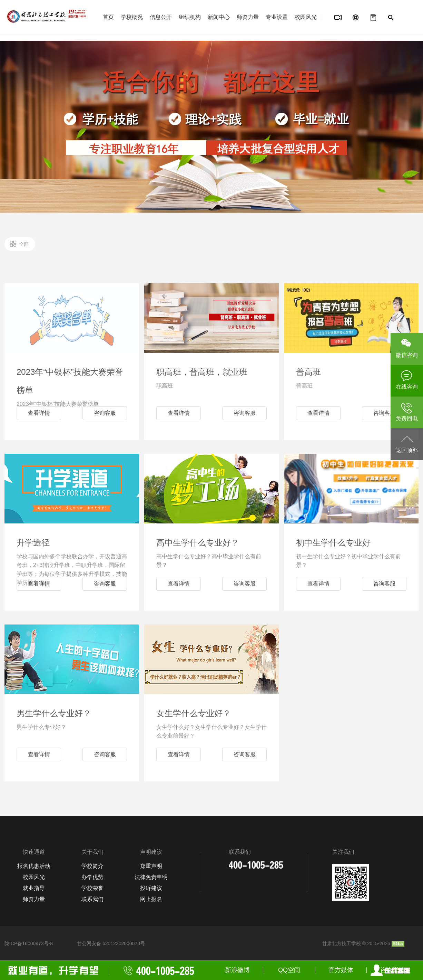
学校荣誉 (92, 888)
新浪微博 (237, 970)
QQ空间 (289, 970)
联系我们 (92, 899)
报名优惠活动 (34, 866)
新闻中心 (219, 17)
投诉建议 (151, 888)
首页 (108, 17)
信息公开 (161, 17)
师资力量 (248, 17)
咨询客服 (105, 413)
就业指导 (34, 888)
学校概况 (132, 17)
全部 (24, 244)
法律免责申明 (151, 877)
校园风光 (306, 17)
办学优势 (92, 877)
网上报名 (151, 899)
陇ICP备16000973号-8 (29, 943)
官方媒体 (341, 970)
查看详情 (39, 413)
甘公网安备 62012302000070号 (111, 943)
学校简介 (92, 866)
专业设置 (277, 17)
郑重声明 (151, 866)
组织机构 (190, 17)
